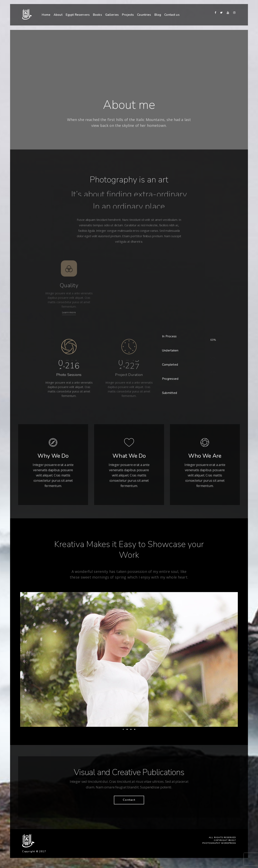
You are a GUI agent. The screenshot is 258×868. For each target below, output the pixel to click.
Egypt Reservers (78, 15)
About (58, 15)
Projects (128, 15)
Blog (158, 15)
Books (97, 15)
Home (46, 15)
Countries (144, 15)
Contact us (172, 15)
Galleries (112, 15)
